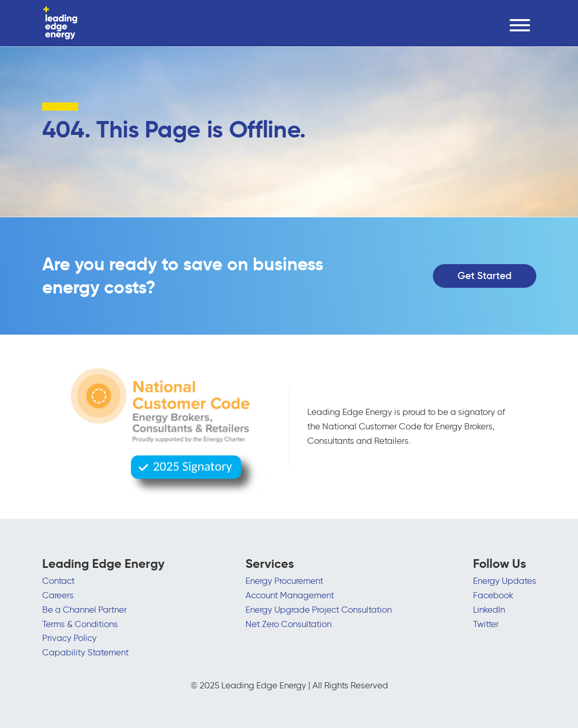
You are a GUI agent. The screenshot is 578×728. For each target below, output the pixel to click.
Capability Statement (85, 652)
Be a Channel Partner (84, 610)
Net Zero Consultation (288, 624)
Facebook (493, 595)
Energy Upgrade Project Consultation (319, 610)
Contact (58, 581)
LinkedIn (489, 610)
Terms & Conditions (80, 624)
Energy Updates (505, 581)
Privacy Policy (69, 638)
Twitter (486, 624)
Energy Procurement (284, 581)
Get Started (485, 276)
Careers (58, 595)
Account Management (290, 595)
